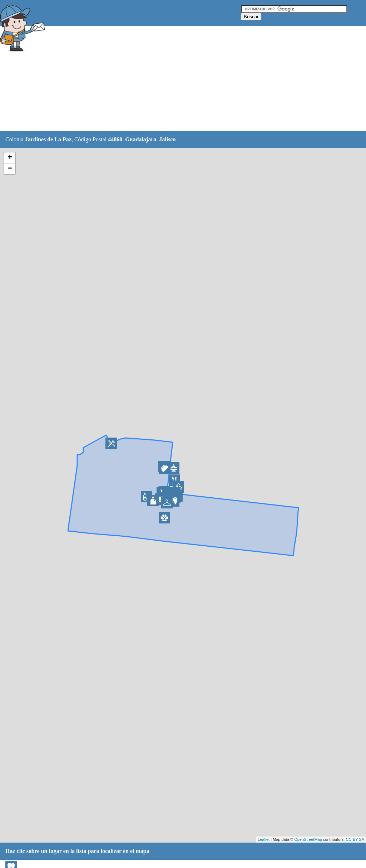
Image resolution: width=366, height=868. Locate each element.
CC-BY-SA (355, 839)
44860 (115, 139)
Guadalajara (141, 139)
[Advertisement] (178, 79)
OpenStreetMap (308, 839)
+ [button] (10, 158)
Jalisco (167, 139)
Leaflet (264, 839)
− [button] (10, 169)
